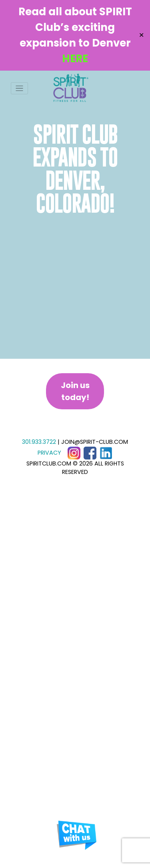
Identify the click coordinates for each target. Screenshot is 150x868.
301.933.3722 (39, 442)
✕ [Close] (141, 35)
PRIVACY (49, 453)
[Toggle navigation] (19, 88)
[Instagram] (74, 453)
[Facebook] (90, 453)
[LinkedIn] (106, 453)
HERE (75, 59)
